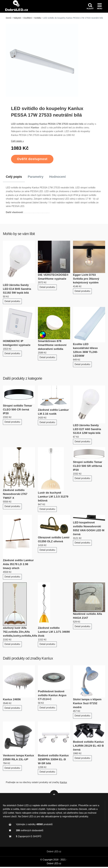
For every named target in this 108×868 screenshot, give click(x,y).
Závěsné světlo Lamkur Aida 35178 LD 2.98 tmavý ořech (18, 565)
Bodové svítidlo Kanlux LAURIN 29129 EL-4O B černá (88, 747)
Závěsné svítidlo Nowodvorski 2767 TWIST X (15, 495)
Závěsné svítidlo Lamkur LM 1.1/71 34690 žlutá (54, 633)
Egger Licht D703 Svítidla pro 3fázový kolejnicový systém (86, 280)
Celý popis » (17, 142)
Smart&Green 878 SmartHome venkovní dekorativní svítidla (52, 346)
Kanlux (47, 660)
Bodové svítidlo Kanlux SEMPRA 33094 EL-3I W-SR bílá (53, 761)
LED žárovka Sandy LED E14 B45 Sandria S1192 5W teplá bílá (17, 290)
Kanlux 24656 (12, 701)
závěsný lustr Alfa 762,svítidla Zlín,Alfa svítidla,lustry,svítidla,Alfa (20, 633)
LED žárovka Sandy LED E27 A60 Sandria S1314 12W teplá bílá (87, 430)
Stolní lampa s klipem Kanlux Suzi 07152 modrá (87, 705)
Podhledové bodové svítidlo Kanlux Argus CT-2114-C (52, 696)
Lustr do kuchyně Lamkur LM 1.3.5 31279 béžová (53, 498)
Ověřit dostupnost (32, 160)
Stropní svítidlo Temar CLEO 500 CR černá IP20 (17, 411)
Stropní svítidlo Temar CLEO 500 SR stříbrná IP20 (88, 467)
